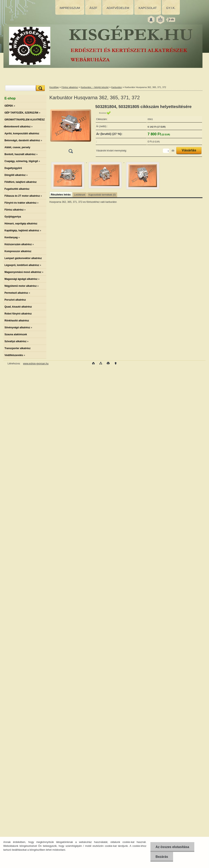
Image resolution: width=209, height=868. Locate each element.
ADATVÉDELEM (118, 8)
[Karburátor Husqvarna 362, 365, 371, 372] (71, 130)
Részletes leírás (61, 195)
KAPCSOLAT (148, 8)
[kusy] (166, 151)
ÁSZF (93, 8)
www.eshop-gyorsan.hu (36, 364)
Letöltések (80, 195)
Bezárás (162, 857)
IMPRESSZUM (70, 8)
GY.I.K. (171, 8)
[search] (40, 88)
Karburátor (117, 87)
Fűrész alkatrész (70, 87)
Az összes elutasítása (172, 847)
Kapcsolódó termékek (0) (102, 195)
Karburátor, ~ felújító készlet (95, 87)
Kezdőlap (54, 87)
